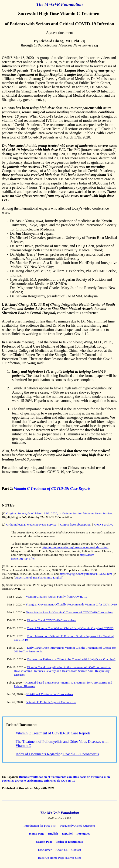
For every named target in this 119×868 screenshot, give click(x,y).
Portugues (83, 833)
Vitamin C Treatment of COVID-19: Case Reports (52, 488)
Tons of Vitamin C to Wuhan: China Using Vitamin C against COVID (70, 628)
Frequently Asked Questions (78, 826)
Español (67, 833)
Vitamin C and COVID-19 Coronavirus (51, 620)
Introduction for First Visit (40, 826)
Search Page (44, 842)
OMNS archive (104, 524)
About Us (61, 850)
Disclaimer (45, 850)
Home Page (37, 833)
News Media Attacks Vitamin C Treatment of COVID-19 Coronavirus (69, 612)
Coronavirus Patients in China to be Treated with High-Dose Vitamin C (71, 659)
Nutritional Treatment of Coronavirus (50, 694)
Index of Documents (70, 842)
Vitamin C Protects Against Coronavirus (51, 702)
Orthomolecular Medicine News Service (31, 524)
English (53, 833)
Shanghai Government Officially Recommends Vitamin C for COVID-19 (71, 604)
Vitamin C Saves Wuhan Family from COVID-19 (57, 597)
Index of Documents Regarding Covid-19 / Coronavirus (57, 754)
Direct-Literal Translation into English (39, 577)
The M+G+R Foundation (59, 813)
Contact (76, 850)
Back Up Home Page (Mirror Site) (60, 858)
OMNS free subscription (75, 524)
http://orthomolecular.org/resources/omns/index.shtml (75, 547)
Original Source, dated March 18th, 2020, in (59, 513)
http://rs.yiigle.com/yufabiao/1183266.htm (86, 574)
